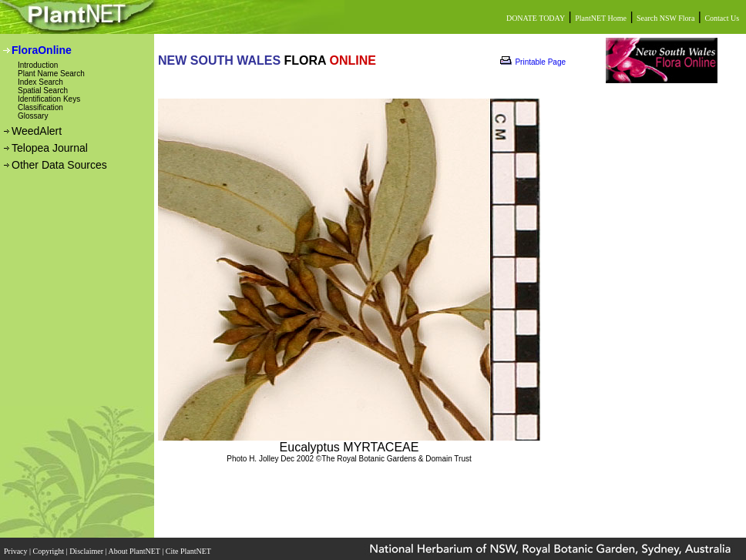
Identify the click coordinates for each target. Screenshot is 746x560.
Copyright (50, 547)
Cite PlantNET (189, 547)
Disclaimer (87, 547)
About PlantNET (135, 547)
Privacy (17, 547)
